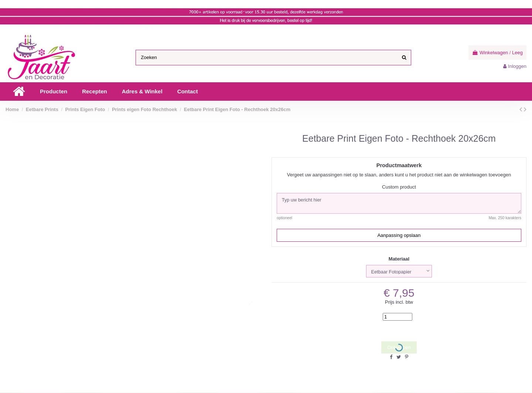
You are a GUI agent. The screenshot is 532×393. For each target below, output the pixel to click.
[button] (54, 92)
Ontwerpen (399, 348)
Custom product (399, 187)
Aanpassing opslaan (399, 236)
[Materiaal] (399, 272)
